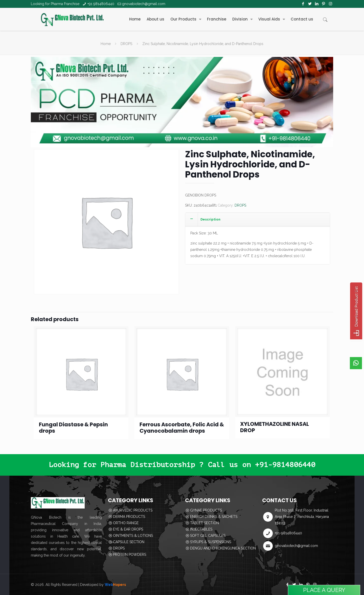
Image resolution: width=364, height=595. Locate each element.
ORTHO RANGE (126, 523)
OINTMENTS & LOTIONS (133, 536)
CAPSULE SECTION (129, 542)
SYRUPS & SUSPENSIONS (211, 542)
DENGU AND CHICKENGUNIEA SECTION (223, 548)
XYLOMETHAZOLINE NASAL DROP (275, 427)
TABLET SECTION (204, 523)
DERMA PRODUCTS (129, 517)
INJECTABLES (201, 529)
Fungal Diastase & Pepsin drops (73, 428)
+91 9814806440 (101, 4)
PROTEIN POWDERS (130, 555)
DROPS (126, 44)
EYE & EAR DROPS (128, 529)
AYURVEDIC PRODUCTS (133, 510)
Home (106, 44)
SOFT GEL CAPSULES (208, 536)
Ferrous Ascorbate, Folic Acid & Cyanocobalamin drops (182, 428)
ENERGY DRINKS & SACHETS (214, 517)
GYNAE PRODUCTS (206, 510)
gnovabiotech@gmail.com (144, 4)
